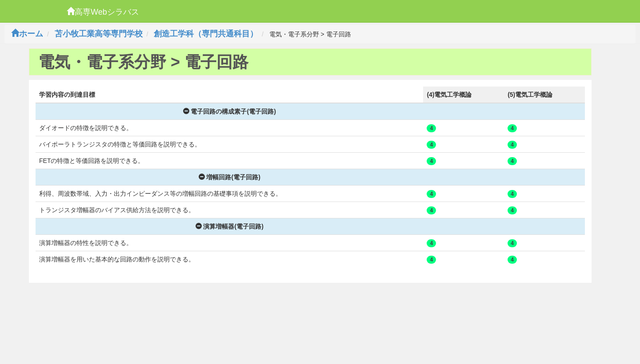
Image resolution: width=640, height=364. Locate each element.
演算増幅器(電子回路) (230, 226)
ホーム (27, 34)
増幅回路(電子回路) (230, 177)
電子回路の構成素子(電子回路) (230, 111)
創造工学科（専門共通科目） (206, 34)
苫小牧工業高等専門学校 (99, 34)
